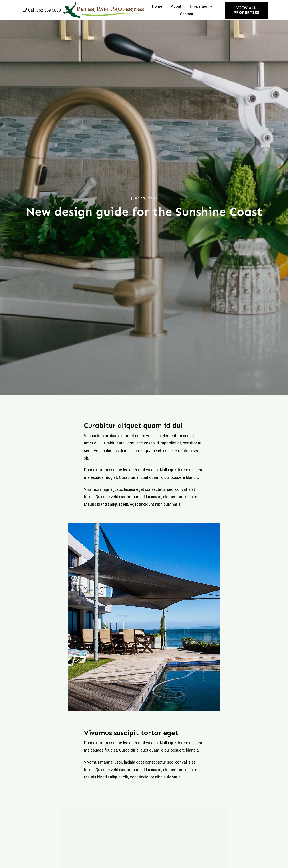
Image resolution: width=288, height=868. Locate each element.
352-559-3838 (49, 10)
